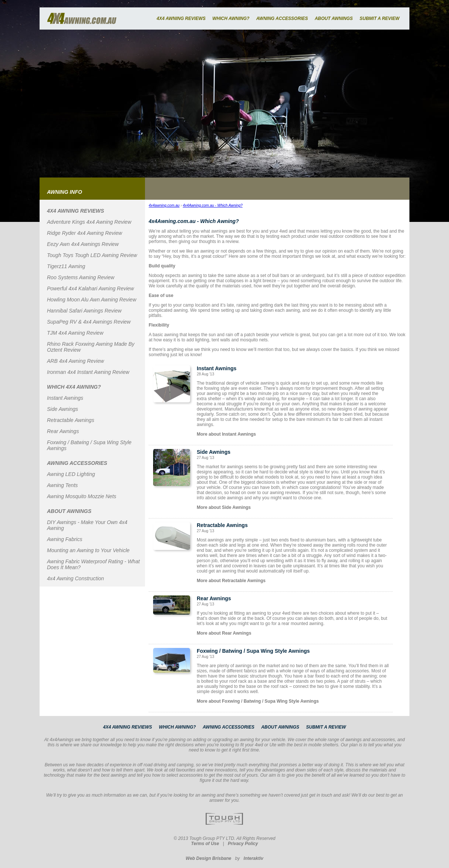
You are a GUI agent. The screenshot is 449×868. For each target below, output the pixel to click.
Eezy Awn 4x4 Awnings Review (83, 244)
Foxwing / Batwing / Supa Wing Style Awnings (253, 651)
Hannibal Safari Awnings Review (84, 311)
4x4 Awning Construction (75, 578)
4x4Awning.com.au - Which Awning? (213, 205)
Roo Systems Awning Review (81, 277)
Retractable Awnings (71, 420)
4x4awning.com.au (164, 205)
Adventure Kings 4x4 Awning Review (89, 222)
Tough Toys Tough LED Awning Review (92, 255)
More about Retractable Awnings (231, 581)
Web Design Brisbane (208, 858)
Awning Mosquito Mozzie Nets (82, 496)
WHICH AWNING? (231, 18)
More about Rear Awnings (224, 633)
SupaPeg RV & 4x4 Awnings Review (89, 322)
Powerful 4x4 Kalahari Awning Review (90, 288)
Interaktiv (254, 858)
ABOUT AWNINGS (334, 18)
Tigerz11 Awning (66, 266)
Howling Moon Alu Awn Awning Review (92, 300)
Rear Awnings (63, 431)
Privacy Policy (243, 844)
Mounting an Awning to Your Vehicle (88, 550)
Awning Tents (62, 485)
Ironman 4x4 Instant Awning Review (88, 372)
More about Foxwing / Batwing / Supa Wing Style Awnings (258, 701)
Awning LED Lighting (71, 474)
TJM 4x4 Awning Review (75, 333)
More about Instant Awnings (226, 434)
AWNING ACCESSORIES (282, 18)
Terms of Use (205, 844)
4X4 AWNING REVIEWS (181, 18)
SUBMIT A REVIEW (379, 18)
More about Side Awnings (224, 507)
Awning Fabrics (65, 539)
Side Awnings (63, 409)
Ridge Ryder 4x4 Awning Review (85, 233)
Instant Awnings (65, 398)
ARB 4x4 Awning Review (75, 361)
